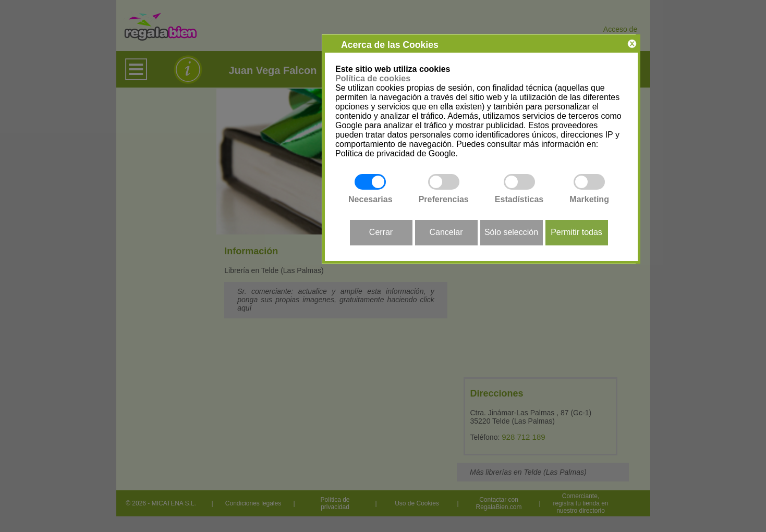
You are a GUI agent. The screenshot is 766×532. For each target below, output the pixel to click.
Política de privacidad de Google (395, 153)
